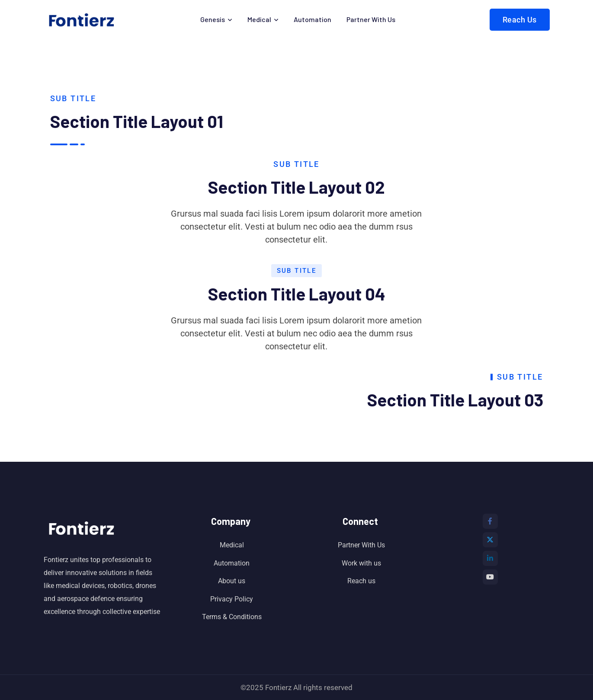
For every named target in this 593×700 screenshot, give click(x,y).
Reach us (361, 581)
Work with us (361, 563)
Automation (313, 19)
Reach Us (520, 20)
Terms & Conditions (232, 617)
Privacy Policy (232, 599)
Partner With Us (371, 19)
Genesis (213, 19)
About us (232, 581)
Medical (259, 19)
